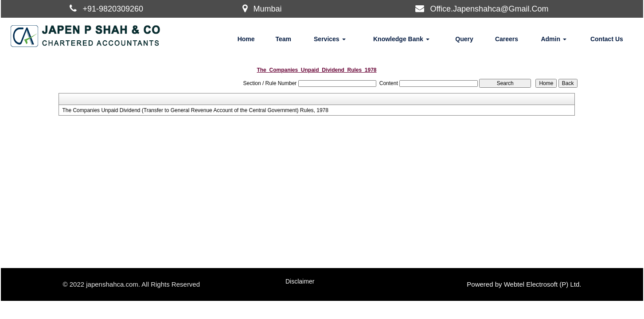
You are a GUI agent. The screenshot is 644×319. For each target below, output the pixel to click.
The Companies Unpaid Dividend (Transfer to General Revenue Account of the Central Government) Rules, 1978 (195, 110)
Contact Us (607, 39)
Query (464, 39)
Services (330, 39)
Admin (553, 39)
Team (283, 39)
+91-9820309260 (113, 9)
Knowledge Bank (401, 39)
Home (246, 39)
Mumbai (267, 9)
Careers (507, 39)
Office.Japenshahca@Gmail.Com (489, 9)
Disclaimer (300, 281)
